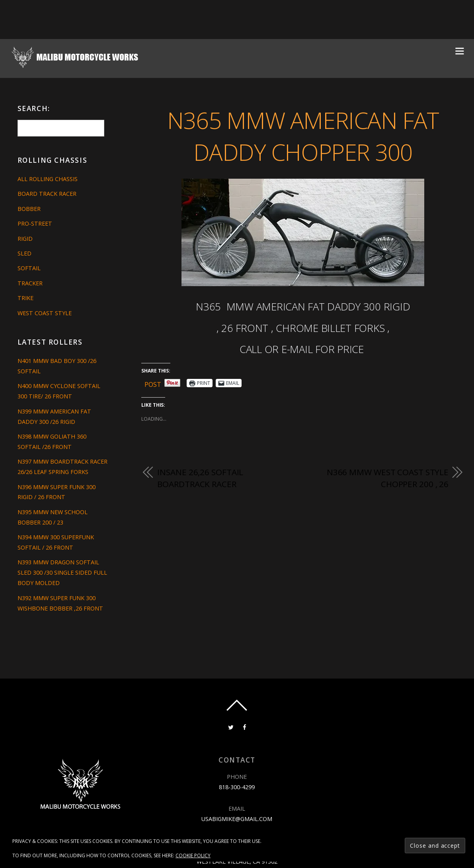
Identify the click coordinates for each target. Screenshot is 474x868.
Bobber (29, 209)
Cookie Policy (193, 855)
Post (153, 383)
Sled (24, 253)
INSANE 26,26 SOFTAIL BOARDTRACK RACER (200, 478)
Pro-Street (35, 223)
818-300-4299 (237, 787)
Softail (29, 268)
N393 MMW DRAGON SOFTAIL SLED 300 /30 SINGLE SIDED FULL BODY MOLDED (62, 572)
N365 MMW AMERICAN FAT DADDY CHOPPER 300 (303, 136)
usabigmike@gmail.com (237, 819)
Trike (25, 298)
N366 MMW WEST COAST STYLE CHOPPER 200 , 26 (388, 478)
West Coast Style (45, 313)
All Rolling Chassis (48, 179)
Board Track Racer (47, 194)
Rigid (25, 239)
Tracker (30, 283)
